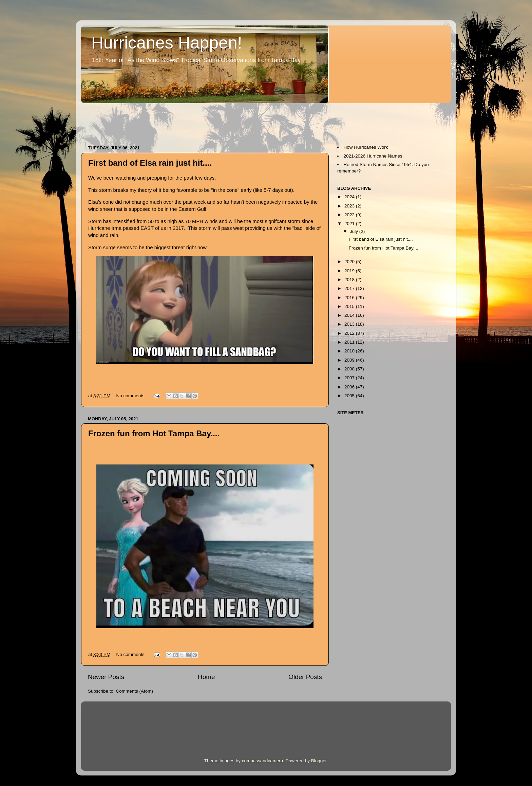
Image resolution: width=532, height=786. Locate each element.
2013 (350, 324)
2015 (350, 306)
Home (206, 677)
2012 (350, 333)
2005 (350, 396)
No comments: (132, 396)
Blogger (319, 761)
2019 (350, 271)
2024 (350, 197)
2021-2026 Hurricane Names (373, 156)
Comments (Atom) (135, 691)
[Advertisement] (205, 121)
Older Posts (305, 677)
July (355, 231)
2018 (350, 280)
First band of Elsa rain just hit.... (150, 163)
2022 (350, 215)
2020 (350, 262)
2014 (350, 315)
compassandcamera (263, 761)
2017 (350, 288)
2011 (350, 342)
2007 (350, 378)
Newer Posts (106, 677)
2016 (350, 298)
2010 (350, 351)
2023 (350, 206)
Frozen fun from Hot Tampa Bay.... (154, 433)
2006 (350, 387)
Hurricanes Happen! (167, 43)
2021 (350, 224)
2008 (350, 369)
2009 (350, 360)
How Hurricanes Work (366, 147)
